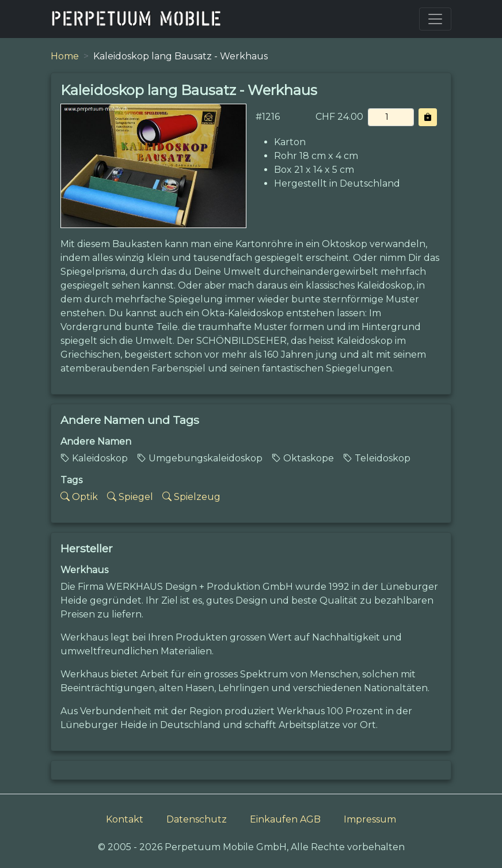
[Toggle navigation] (435, 19)
